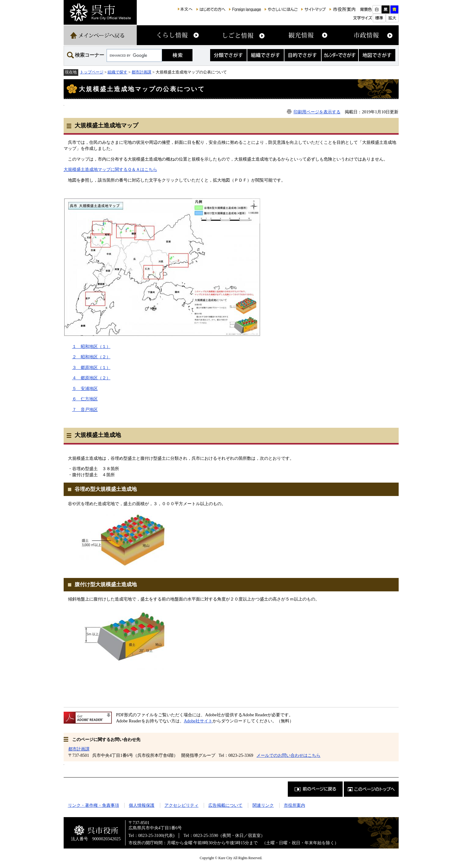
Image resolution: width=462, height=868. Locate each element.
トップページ (92, 72)
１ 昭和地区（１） (91, 346)
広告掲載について (225, 805)
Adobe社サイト (198, 721)
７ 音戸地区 (85, 409)
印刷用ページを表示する (317, 112)
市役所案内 (294, 805)
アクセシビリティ (182, 805)
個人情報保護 (142, 805)
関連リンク (263, 805)
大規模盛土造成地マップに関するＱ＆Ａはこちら (110, 169)
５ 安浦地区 (85, 388)
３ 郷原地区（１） (91, 367)
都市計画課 (141, 72)
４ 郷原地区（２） (91, 378)
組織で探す (117, 72)
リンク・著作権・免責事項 (93, 805)
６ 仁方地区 (85, 399)
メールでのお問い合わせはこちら (288, 755)
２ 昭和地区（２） (91, 357)
